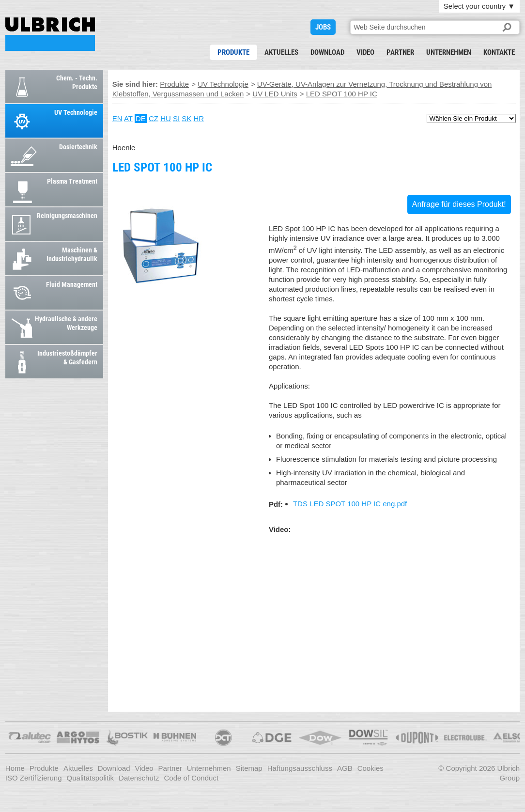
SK (186, 118)
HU (166, 118)
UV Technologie (223, 84)
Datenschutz (139, 778)
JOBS (323, 27)
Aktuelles (281, 52)
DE (141, 118)
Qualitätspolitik (91, 778)
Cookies (371, 768)
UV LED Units (275, 94)
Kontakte (499, 52)
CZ (154, 118)
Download (327, 52)
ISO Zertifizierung (34, 778)
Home (15, 768)
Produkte (233, 52)
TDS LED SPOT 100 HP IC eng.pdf (350, 504)
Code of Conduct (191, 778)
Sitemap (249, 768)
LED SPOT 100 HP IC (50, 34)
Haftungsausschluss (300, 768)
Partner (400, 52)
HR (199, 118)
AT (128, 118)
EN (117, 118)
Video (365, 52)
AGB (345, 768)
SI (176, 118)
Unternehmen (449, 52)
